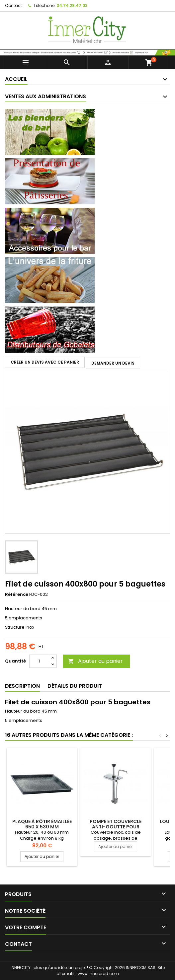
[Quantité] (39, 661)
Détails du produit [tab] (75, 686)
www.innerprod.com (98, 974)
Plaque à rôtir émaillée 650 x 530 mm (42, 824)
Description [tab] (22, 686)
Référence (17, 595)
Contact (13, 5)
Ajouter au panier (95, 661)
